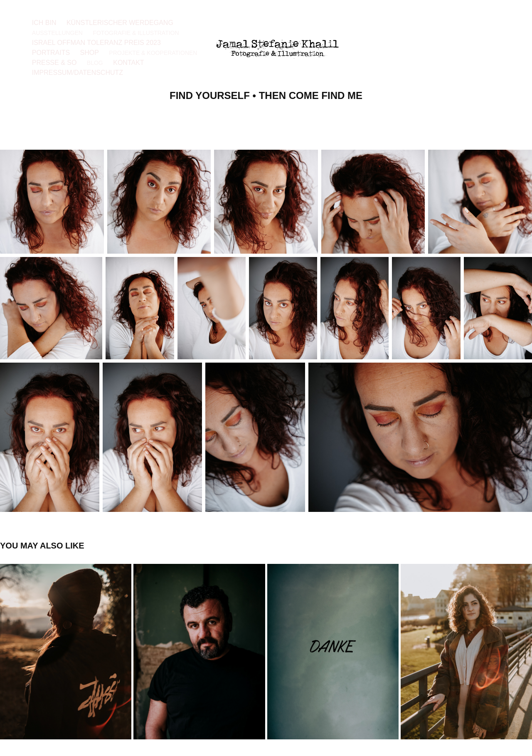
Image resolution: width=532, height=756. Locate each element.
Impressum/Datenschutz (78, 73)
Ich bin (44, 23)
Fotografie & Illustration (136, 33)
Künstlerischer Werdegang (120, 23)
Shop (90, 53)
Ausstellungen (57, 33)
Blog (95, 63)
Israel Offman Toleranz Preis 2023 (96, 43)
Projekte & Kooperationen (153, 53)
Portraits (51, 53)
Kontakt (128, 63)
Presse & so (54, 63)
